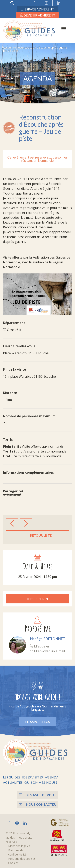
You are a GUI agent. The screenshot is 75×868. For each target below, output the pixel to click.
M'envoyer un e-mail (47, 651)
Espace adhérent (37, 9)
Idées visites (32, 777)
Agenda (52, 777)
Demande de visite (37, 795)
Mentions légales (19, 846)
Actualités (13, 782)
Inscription (38, 599)
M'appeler (40, 646)
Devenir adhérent (37, 15)
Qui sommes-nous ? (41, 782)
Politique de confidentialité (17, 852)
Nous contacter (37, 804)
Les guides (12, 777)
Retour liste (38, 536)
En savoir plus (37, 722)
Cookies (13, 863)
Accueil (7, 48)
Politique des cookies (22, 859)
